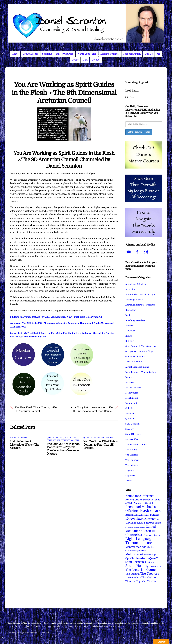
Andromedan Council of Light (140, 294)
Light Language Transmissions (141, 372)
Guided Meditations (135, 357)
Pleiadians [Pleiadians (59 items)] (142, 558)
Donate (149, 54)
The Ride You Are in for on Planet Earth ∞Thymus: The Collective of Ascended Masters (64, 449)
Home (15, 54)
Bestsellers (131, 310)
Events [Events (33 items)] (152, 519)
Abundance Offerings (136, 284)
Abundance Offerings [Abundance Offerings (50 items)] (140, 496)
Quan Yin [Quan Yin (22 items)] (155, 558)
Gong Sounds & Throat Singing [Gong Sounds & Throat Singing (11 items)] (145, 523)
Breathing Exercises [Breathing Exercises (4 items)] (141, 515)
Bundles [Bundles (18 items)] (155, 515)
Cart (85, 60)
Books (75, 60)
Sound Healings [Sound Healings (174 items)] (138, 566)
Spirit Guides (132, 439)
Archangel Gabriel (134, 300)
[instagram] (146, 252)
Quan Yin (130, 419)
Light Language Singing (137, 367)
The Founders (132, 460)
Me (158, 54)
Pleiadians (130, 414)
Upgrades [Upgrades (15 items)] (141, 581)
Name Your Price (87, 54)
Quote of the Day (19, 438)
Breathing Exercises (135, 320)
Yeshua (129, 481)
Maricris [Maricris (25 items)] (141, 547)
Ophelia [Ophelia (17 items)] (130, 558)
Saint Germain (132, 424)
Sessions (47, 54)
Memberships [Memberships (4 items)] (150, 555)
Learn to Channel (110, 54)
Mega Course (132, 393)
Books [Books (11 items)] (129, 515)
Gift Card (130, 341)
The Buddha (131, 450)
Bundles (129, 326)
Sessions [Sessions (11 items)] (149, 562)
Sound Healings (133, 434)
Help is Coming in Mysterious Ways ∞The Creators (25, 445)
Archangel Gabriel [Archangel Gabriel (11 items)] (143, 503)
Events (129, 336)
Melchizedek (132, 398)
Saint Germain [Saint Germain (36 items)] (135, 562)
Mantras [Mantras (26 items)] (130, 547)
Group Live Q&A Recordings (139, 351)
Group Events (30, 54)
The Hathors (131, 465)
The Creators (107, 438)
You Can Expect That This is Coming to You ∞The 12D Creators (101, 445)
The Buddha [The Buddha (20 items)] (132, 574)
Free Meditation (132, 54)
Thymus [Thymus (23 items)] (130, 581)
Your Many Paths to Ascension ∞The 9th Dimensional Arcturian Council (92, 409)
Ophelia (129, 408)
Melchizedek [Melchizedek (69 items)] (135, 554)
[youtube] (129, 252)
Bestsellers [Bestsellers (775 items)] (150, 511)
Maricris (130, 383)
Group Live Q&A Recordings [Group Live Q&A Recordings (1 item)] (135, 527)
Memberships (132, 403)
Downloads (131, 331)
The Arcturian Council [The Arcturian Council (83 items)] (141, 570)
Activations (131, 289)
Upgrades (130, 476)
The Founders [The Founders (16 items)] (133, 578)
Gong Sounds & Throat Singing (141, 346)
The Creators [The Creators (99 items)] (150, 574)
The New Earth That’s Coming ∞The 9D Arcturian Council (36, 409)
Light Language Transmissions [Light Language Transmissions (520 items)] (139, 541)
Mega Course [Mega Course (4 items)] (140, 551)
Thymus (130, 470)
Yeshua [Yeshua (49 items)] (152, 581)
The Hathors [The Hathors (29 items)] (149, 578)
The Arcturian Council (136, 444)
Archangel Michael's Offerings (140, 305)
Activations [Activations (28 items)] (132, 500)
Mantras (129, 377)
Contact (96, 60)
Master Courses (65, 54)
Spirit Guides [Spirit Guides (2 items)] (156, 566)
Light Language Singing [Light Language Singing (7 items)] (150, 535)
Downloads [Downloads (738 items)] (136, 518)
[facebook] (138, 252)
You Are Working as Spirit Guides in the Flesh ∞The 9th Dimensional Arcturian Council (64, 93)
